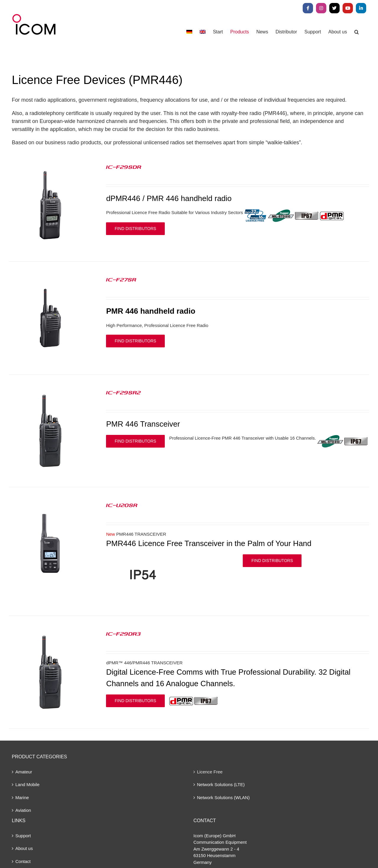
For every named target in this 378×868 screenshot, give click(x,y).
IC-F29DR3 (123, 634)
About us (24, 848)
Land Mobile (27, 784)
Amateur (24, 772)
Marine (22, 797)
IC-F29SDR (124, 167)
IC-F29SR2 (123, 392)
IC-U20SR (122, 505)
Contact (23, 861)
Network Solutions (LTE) (221, 784)
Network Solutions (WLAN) (223, 797)
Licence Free (210, 772)
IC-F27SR (121, 279)
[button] (357, 32)
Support (23, 836)
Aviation (23, 810)
